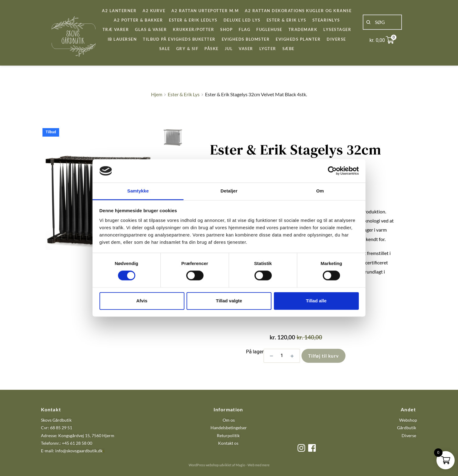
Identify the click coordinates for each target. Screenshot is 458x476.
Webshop (408, 420)
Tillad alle (316, 301)
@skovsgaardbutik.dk (83, 451)
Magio (240, 465)
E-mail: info (52, 451)
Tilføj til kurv (323, 356)
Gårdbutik (407, 428)
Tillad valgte (229, 301)
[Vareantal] (282, 356)
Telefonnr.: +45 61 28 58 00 (67, 443)
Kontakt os (229, 443)
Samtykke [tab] (138, 191)
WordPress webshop (204, 465)
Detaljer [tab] (229, 191)
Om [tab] (320, 191)
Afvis (142, 301)
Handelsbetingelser (229, 428)
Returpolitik (228, 435)
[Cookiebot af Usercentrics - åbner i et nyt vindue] (332, 171)
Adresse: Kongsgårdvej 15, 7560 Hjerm (78, 435)
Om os (229, 420)
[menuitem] (119, 11)
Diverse (409, 435)
